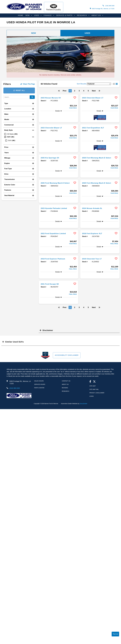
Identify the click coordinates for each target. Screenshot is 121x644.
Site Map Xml (94, 395)
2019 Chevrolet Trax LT (93, 264)
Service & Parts (65, 15)
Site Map (92, 392)
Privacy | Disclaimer (97, 398)
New (28, 15)
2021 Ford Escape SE (51, 290)
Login (92, 402)
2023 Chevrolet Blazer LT (94, 98)
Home (21, 15)
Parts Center (39, 393)
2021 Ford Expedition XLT (95, 128)
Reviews (65, 393)
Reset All (19, 90)
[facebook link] (90, 387)
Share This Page (28, 84)
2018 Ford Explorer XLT (94, 239)
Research (82, 15)
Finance (48, 15)
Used (37, 15)
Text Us (115, 634)
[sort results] (99, 84)
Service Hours (40, 390)
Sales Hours (39, 387)
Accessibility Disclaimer (67, 361)
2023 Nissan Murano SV (52, 98)
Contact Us (66, 387)
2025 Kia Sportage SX (51, 158)
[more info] (59, 95)
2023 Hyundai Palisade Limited (56, 214)
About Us (96, 15)
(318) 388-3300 (109, 6)
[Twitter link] (94, 387)
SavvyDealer (84, 409)
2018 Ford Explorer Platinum (55, 264)
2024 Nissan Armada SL (94, 214)
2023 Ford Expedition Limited (55, 239)
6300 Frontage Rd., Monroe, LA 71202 (102, 9)
